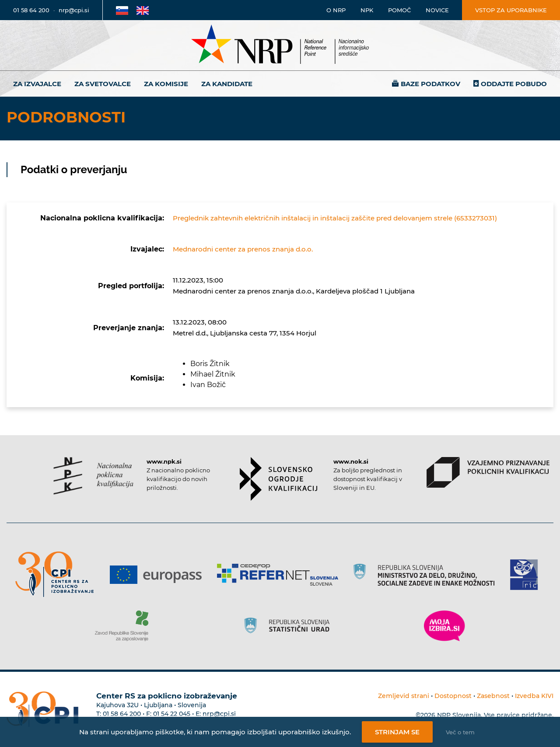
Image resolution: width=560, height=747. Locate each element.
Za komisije (166, 84)
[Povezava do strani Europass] (159, 575)
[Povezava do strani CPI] (58, 574)
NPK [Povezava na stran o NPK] (367, 10)
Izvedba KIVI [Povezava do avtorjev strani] (534, 696)
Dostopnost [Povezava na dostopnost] (453, 696)
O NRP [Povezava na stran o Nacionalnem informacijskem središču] (336, 10)
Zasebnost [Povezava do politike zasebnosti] (493, 696)
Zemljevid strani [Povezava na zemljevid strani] (404, 696)
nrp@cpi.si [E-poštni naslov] (74, 10)
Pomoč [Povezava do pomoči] (399, 10)
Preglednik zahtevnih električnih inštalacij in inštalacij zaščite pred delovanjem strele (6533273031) (335, 218)
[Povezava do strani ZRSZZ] (125, 626)
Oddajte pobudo (514, 84)
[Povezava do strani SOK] (278, 479)
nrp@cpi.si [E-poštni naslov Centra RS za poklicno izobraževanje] (219, 714)
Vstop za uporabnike (511, 10)
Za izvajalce (37, 84)
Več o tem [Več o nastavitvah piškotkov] (460, 732)
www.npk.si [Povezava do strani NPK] (164, 461)
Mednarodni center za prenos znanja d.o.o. (243, 249)
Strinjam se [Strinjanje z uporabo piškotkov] (397, 732)
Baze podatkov (430, 84)
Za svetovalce (103, 84)
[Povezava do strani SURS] (290, 626)
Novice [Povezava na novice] (437, 10)
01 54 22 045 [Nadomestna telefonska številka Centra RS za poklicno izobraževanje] (172, 714)
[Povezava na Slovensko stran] (122, 10)
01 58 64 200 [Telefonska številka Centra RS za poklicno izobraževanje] (122, 714)
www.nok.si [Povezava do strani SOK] (351, 461)
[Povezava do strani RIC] (527, 575)
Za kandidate (227, 84)
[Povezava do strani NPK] (93, 476)
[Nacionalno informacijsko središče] (280, 45)
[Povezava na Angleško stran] (143, 10)
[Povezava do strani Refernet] (281, 575)
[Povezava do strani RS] (427, 575)
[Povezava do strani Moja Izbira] (444, 626)
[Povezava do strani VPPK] (488, 472)
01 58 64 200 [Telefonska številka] (31, 10)
